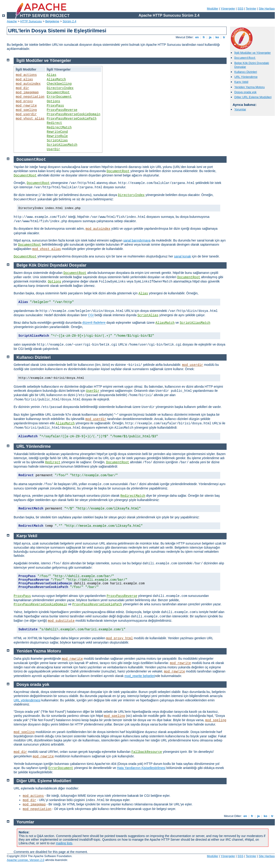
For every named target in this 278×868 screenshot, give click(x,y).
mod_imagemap (27, 92)
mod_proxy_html (120, 638)
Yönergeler (228, 9)
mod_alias (24, 79)
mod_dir (22, 88)
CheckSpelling (59, 84)
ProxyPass (56, 106)
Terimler (251, 9)
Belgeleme (52, 21)
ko (217, 37)
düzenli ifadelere (94, 323)
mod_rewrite (26, 106)
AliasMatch (56, 79)
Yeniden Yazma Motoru (249, 87)
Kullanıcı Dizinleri (246, 72)
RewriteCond (57, 132)
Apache (12, 21)
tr (224, 37)
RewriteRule (57, 136)
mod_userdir (26, 114)
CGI (91, 315)
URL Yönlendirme (246, 77)
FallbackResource (147, 752)
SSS (240, 9)
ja (210, 37)
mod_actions (26, 75)
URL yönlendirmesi (27, 700)
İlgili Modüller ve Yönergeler (253, 53)
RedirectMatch (59, 127)
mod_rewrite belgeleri (140, 676)
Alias (52, 75)
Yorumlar (240, 109)
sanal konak (183, 256)
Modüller (213, 9)
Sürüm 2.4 (69, 21)
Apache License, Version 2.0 (26, 860)
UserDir (54, 149)
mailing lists (64, 843)
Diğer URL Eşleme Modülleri (253, 97)
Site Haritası (267, 9)
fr (204, 37)
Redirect (54, 123)
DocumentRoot (58, 92)
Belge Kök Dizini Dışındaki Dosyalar (52, 265)
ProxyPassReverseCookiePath (72, 119)
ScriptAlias (57, 140)
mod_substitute (61, 621)
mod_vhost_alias (30, 119)
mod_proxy (24, 101)
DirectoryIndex (60, 88)
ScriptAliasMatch (62, 145)
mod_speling (26, 110)
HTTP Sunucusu (31, 21)
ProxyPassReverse (62, 110)
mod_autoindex (28, 84)
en (197, 37)
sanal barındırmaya (137, 240)
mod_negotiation (30, 97)
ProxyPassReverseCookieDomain (74, 114)
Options (54, 101)
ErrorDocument (59, 97)
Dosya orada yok (245, 92)
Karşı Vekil (241, 82)
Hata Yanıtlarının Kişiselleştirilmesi (141, 768)
